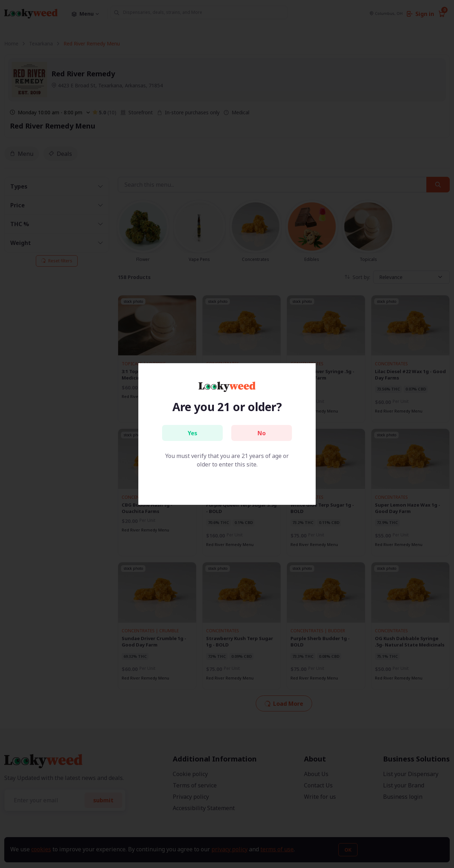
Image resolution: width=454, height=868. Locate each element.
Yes (192, 433)
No (262, 433)
